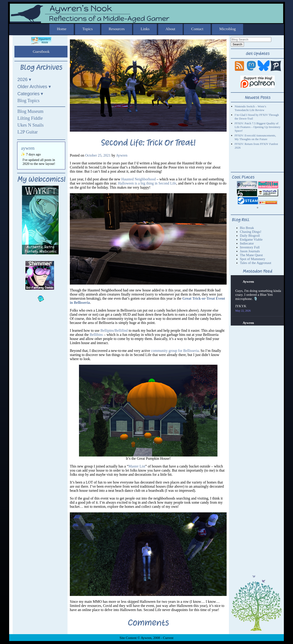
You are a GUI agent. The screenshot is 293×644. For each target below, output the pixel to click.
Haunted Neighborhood (139, 179)
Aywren (122, 155)
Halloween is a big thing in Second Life (147, 183)
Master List (137, 466)
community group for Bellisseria (175, 351)
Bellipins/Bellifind (114, 330)
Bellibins (96, 335)
